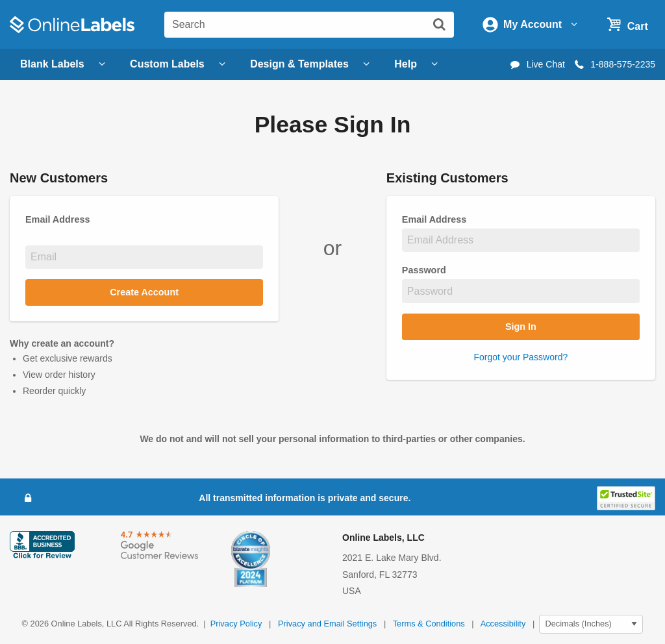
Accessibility (503, 624)
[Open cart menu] (625, 24)
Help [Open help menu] (418, 64)
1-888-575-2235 (614, 64)
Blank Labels (65, 64)
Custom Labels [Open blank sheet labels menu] (180, 64)
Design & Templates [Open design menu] (312, 64)
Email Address (437, 219)
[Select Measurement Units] (591, 624)
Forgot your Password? (521, 357)
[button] (626, 497)
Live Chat (537, 64)
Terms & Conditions (429, 624)
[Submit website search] (439, 24)
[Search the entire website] (309, 25)
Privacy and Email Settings (327, 624)
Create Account (144, 292)
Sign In (521, 327)
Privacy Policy (236, 624)
